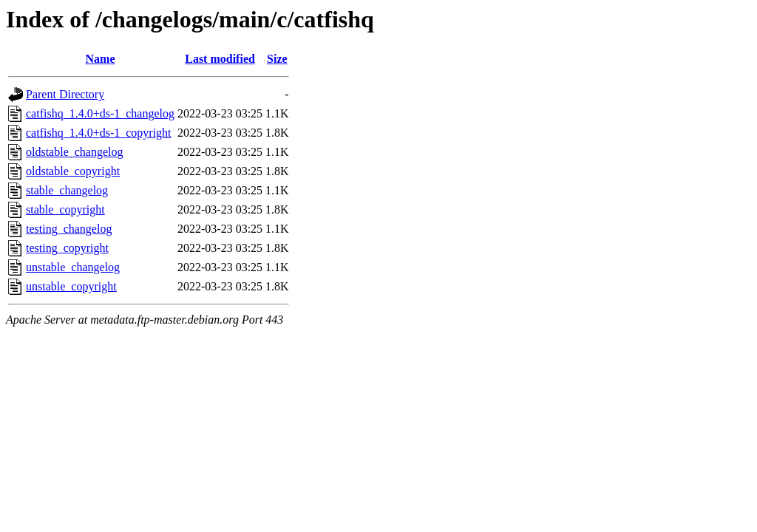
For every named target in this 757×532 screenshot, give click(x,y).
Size (277, 59)
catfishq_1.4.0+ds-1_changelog (100, 113)
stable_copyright (65, 209)
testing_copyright (67, 248)
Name (101, 59)
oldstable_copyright (73, 171)
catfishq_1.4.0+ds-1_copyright (99, 133)
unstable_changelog (73, 267)
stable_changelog (67, 190)
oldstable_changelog (75, 152)
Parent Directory (65, 94)
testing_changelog (69, 229)
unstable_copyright (71, 286)
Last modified (220, 59)
